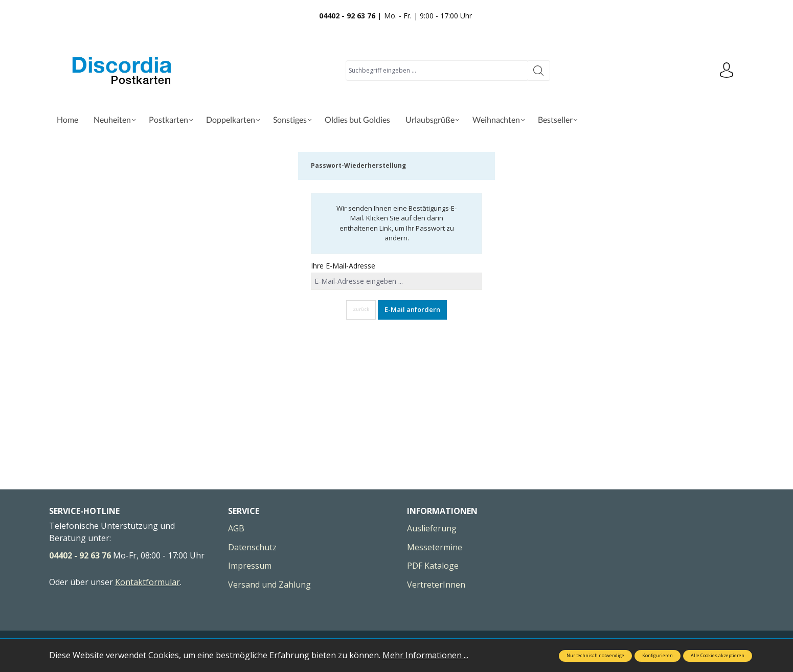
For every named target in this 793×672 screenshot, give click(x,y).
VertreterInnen (436, 585)
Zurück (361, 309)
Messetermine (435, 547)
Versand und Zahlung (269, 585)
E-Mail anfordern (412, 309)
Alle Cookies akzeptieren (718, 656)
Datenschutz (252, 547)
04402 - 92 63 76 (80, 555)
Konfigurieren (658, 656)
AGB (236, 528)
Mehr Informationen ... (425, 655)
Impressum (250, 566)
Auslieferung (432, 528)
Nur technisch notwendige (595, 656)
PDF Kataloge (433, 566)
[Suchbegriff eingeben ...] (437, 71)
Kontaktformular (148, 582)
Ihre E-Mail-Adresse (343, 266)
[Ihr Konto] (727, 71)
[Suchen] (539, 71)
